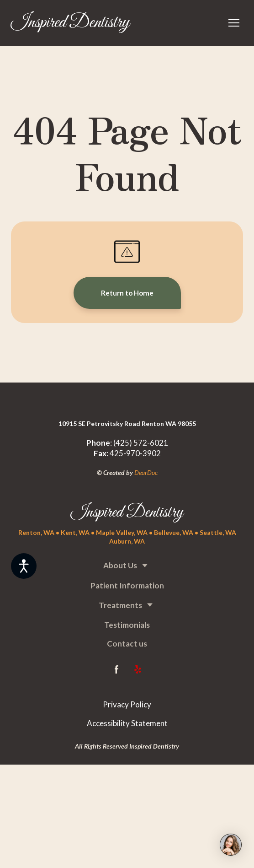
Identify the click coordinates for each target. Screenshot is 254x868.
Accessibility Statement (127, 723)
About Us (120, 565)
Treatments (120, 605)
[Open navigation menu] (234, 23)
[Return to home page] (70, 23)
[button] (127, 293)
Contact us (127, 644)
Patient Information (127, 585)
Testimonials (127, 625)
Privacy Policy (127, 704)
